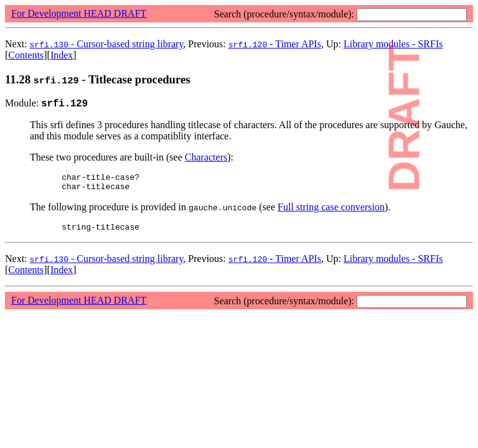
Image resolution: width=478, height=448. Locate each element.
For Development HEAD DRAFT (79, 13)
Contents (26, 55)
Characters (206, 159)
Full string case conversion (331, 212)
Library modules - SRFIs (393, 266)
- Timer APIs (275, 44)
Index (62, 55)
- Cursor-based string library (107, 44)
